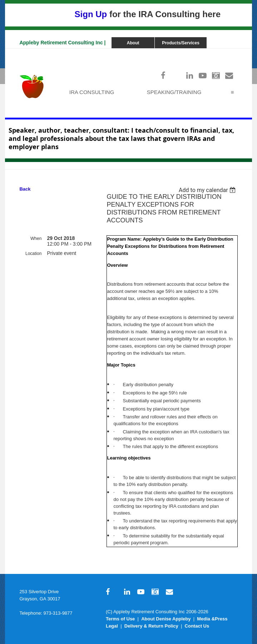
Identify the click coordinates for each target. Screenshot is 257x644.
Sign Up (91, 14)
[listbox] (208, 190)
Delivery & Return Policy (151, 626)
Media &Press (212, 619)
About (133, 43)
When (36, 239)
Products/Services (181, 43)
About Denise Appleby (166, 619)
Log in (231, 52)
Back (25, 189)
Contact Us (197, 626)
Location (33, 254)
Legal (112, 626)
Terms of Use (120, 619)
